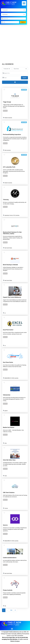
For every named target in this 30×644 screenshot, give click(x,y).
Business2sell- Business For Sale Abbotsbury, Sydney (12, 233)
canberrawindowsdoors (10, 558)
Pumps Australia (8, 590)
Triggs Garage (7, 102)
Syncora (5, 525)
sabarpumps (7, 395)
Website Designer (15, 641)
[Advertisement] (15, 40)
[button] (24, 3)
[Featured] (13, 10)
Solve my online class (9, 460)
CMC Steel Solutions (9, 493)
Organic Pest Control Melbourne (12, 297)
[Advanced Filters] (15, 82)
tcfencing (6, 200)
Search (24, 22)
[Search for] (13, 19)
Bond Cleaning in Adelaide (10, 265)
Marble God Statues (9, 427)
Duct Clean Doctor (8, 362)
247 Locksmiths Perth (9, 167)
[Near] (10, 22)
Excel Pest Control (8, 330)
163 (11, 610)
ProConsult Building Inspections (12, 134)
